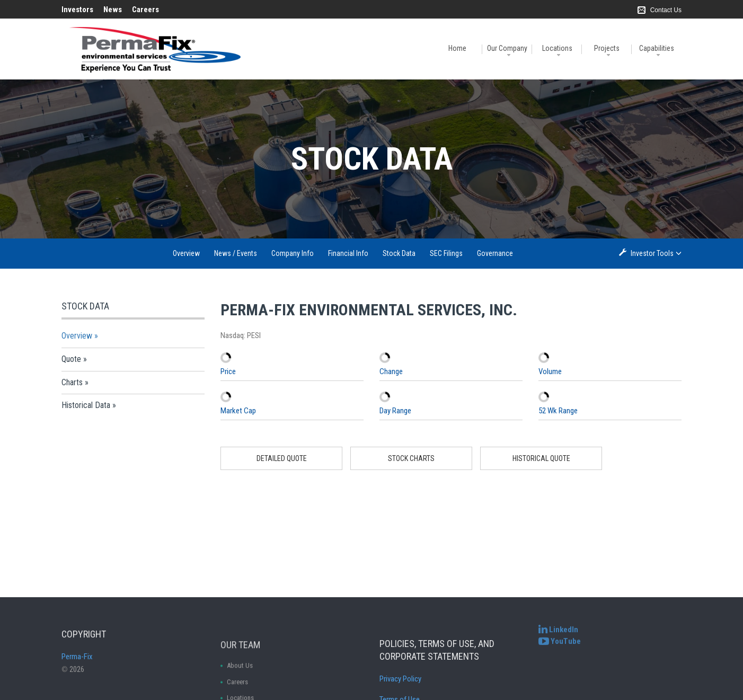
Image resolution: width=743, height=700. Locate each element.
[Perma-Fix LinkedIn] (558, 638)
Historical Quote (541, 458)
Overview (186, 253)
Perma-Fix (77, 677)
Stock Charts (411, 458)
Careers (145, 10)
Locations (557, 48)
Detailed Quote (282, 458)
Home (457, 48)
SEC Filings (446, 253)
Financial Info (348, 253)
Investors (77, 10)
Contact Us (666, 10)
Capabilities (657, 48)
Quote (71, 359)
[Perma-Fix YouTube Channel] (560, 649)
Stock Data (399, 253)
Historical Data (86, 405)
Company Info (293, 253)
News (113, 10)
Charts (72, 382)
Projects (607, 48)
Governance (495, 253)
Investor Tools (653, 253)
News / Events (236, 253)
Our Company (507, 48)
